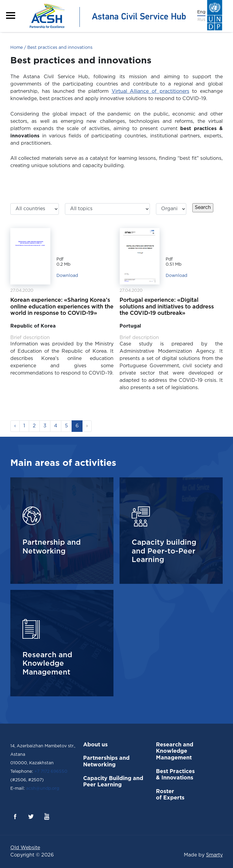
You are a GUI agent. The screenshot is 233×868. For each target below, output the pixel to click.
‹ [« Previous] (15, 426)
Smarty (214, 855)
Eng (201, 12)
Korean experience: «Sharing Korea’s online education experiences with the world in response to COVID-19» (62, 307)
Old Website (25, 848)
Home (17, 48)
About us (95, 745)
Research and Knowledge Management (175, 751)
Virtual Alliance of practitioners (150, 91)
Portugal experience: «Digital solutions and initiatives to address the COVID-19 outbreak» (167, 307)
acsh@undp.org (42, 789)
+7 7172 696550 (51, 772)
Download (67, 276)
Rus (201, 20)
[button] (11, 15)
